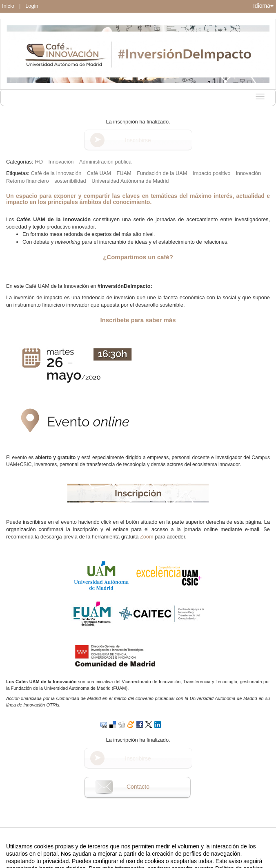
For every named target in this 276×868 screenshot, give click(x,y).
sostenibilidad (70, 181)
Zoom (147, 537)
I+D (39, 162)
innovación (248, 173)
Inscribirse (138, 140)
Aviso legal (53, 861)
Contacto (138, 787)
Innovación (61, 162)
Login (32, 6)
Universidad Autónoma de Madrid (130, 181)
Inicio (8, 6)
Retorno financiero (28, 181)
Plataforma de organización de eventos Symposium (142, 861)
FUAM (124, 173)
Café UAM (99, 173)
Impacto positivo (211, 173)
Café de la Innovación (56, 173)
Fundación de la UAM (162, 173)
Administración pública (105, 162)
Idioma (263, 6)
